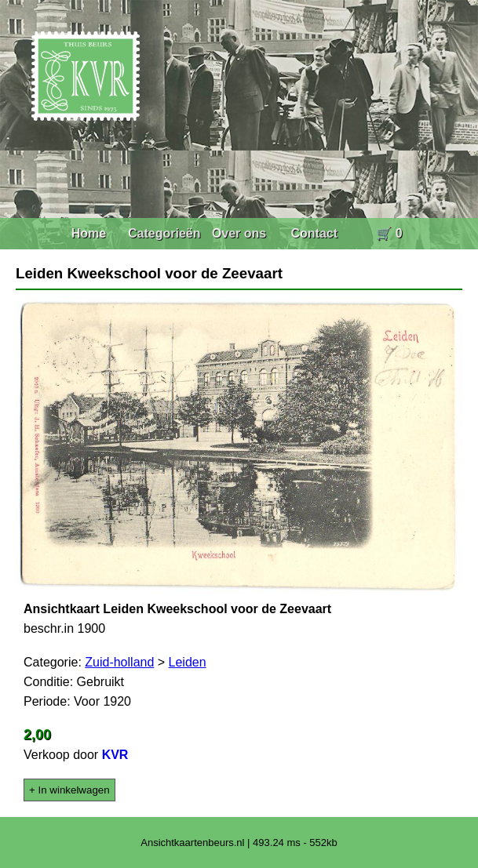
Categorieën (164, 233)
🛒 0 (389, 233)
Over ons (239, 233)
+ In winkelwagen (69, 790)
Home (89, 233)
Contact (315, 233)
